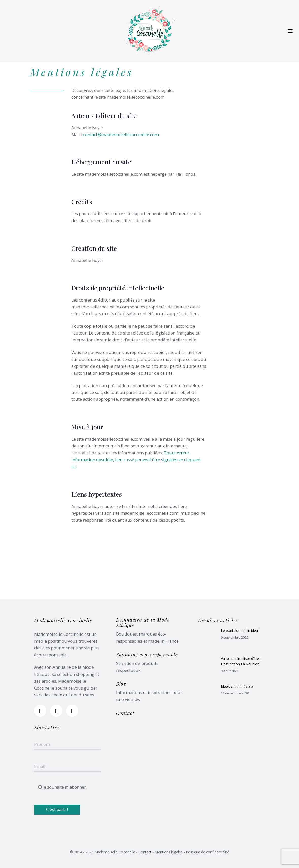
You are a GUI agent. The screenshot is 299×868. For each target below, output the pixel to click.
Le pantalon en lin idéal (240, 631)
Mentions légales (169, 852)
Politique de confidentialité (208, 852)
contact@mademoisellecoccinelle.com (121, 134)
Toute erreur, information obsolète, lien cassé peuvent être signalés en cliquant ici (136, 460)
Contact (145, 852)
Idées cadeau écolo (237, 686)
